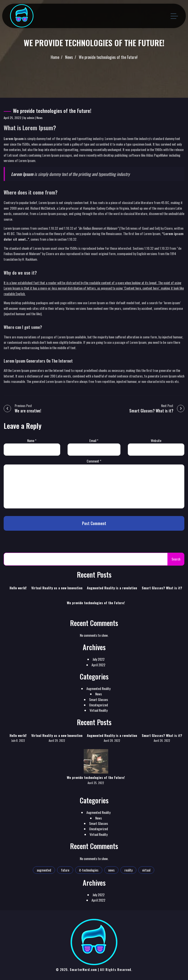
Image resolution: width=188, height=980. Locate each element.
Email (94, 440)
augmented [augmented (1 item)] (44, 870)
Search (176, 559)
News (69, 57)
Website (156, 440)
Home (55, 57)
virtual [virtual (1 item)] (146, 870)
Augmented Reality (98, 688)
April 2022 (98, 665)
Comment (94, 461)
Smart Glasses (99, 699)
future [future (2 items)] (65, 870)
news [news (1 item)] (111, 870)
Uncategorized (99, 705)
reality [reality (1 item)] (128, 870)
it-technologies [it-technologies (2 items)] (89, 870)
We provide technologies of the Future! (108, 57)
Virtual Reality (99, 710)
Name (32, 440)
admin (31, 118)
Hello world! (18, 588)
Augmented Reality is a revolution (112, 588)
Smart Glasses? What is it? (162, 588)
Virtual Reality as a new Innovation (57, 588)
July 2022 (99, 659)
